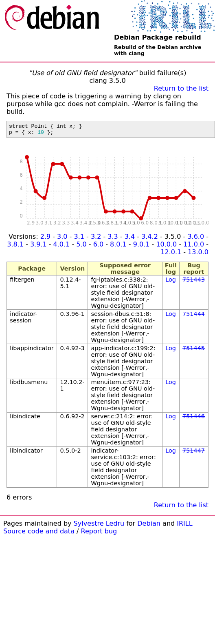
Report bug (99, 534)
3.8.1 (15, 247)
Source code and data (39, 534)
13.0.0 (198, 254)
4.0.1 (62, 247)
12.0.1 (171, 254)
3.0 (62, 239)
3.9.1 (38, 247)
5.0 (81, 247)
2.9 (45, 239)
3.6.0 (196, 239)
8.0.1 (118, 247)
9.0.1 (142, 247)
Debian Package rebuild (158, 37)
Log (171, 282)
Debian (149, 526)
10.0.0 (166, 247)
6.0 (98, 247)
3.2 (96, 239)
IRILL (184, 526)
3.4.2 (150, 239)
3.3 (113, 239)
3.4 (130, 239)
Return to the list (181, 88)
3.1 (79, 239)
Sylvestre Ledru (99, 526)
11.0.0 (194, 247)
